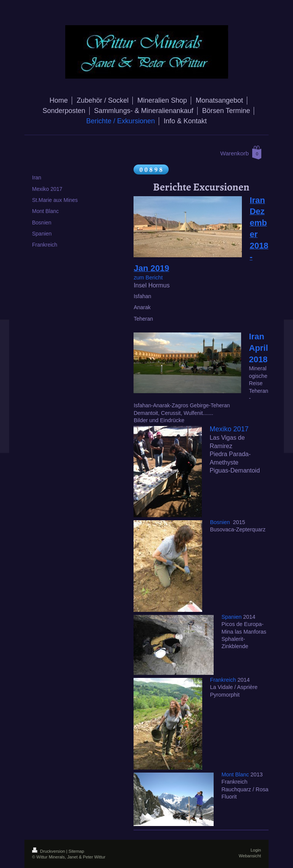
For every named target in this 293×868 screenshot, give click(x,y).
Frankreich (223, 680)
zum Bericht (148, 278)
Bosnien (220, 522)
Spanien (231, 617)
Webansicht (250, 856)
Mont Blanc (235, 774)
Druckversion (49, 851)
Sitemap (76, 851)
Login (256, 850)
